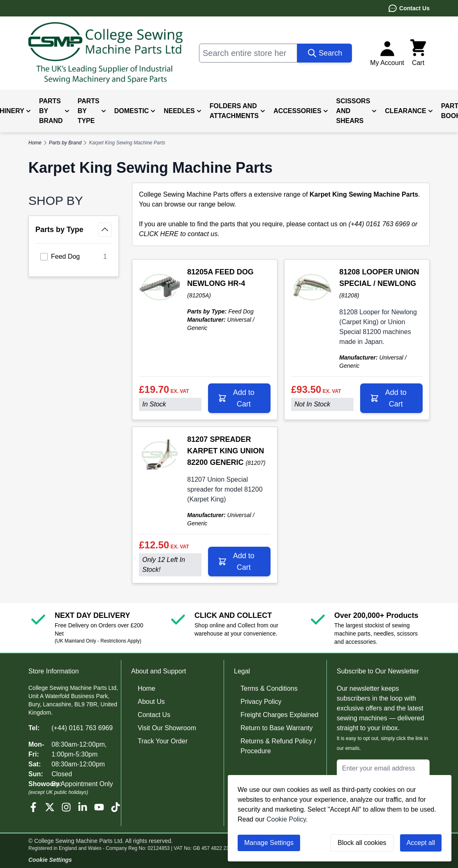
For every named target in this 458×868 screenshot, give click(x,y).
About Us (151, 702)
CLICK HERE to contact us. (179, 234)
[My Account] (387, 53)
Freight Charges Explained (279, 715)
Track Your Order (163, 741)
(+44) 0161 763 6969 (82, 728)
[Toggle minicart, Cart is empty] (418, 53)
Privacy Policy (261, 702)
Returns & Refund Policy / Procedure (278, 746)
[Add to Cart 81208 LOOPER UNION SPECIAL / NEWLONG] (391, 398)
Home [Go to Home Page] (35, 143)
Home (147, 688)
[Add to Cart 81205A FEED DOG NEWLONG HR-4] (239, 398)
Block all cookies (362, 843)
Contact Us (409, 8)
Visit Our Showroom (167, 728)
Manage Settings (269, 843)
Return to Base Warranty (276, 728)
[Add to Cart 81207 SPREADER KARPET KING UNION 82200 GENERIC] (239, 562)
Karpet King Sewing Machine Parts (127, 143)
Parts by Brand (65, 143)
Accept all (421, 843)
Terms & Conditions (269, 688)
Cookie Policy (286, 819)
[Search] (325, 53)
